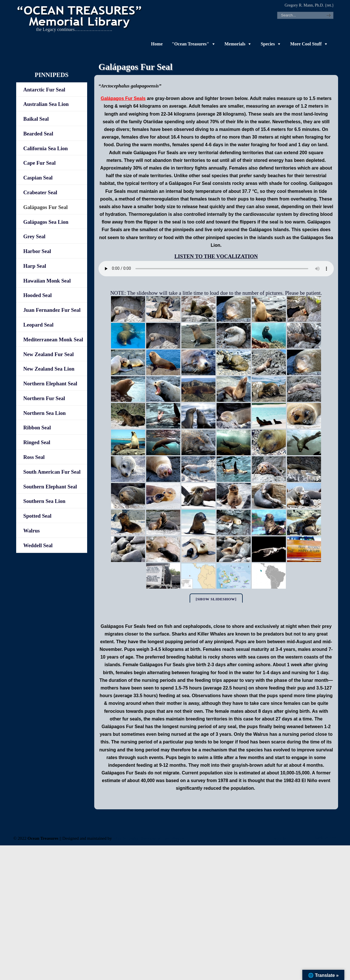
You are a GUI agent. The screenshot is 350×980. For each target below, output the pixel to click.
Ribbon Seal (37, 428)
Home (157, 44)
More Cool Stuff (306, 44)
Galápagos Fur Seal (45, 207)
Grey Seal (34, 236)
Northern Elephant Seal (50, 384)
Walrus (32, 531)
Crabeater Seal (40, 192)
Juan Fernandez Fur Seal (52, 310)
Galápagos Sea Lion (46, 222)
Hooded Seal (37, 295)
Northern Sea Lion (45, 413)
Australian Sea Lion (46, 104)
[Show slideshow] (216, 599)
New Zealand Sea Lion (49, 369)
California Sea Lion (46, 148)
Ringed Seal (37, 442)
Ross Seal (34, 457)
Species (268, 44)
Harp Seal (35, 266)
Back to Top (325, 838)
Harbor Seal (37, 251)
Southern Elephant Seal (50, 487)
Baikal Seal (36, 119)
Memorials (235, 44)
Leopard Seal (38, 325)
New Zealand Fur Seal (49, 354)
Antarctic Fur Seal (44, 90)
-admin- (280, 838)
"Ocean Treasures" (190, 44)
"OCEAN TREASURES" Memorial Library (80, 16)
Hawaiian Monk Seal (47, 281)
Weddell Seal (38, 545)
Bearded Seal (38, 134)
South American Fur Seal (52, 472)
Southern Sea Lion (44, 501)
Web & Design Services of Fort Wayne (148, 838)
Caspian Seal (38, 178)
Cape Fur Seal (39, 163)
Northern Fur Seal (44, 398)
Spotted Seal (37, 516)
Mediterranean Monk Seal (53, 339)
